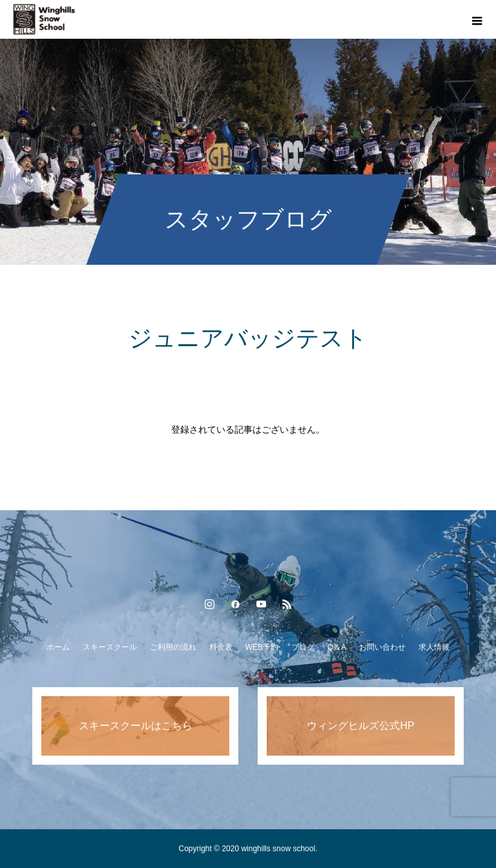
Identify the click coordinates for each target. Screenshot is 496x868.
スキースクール (110, 647)
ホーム (58, 647)
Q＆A (337, 647)
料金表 (221, 647)
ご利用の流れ (173, 647)
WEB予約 (262, 647)
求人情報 (434, 647)
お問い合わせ (382, 647)
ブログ (303, 647)
